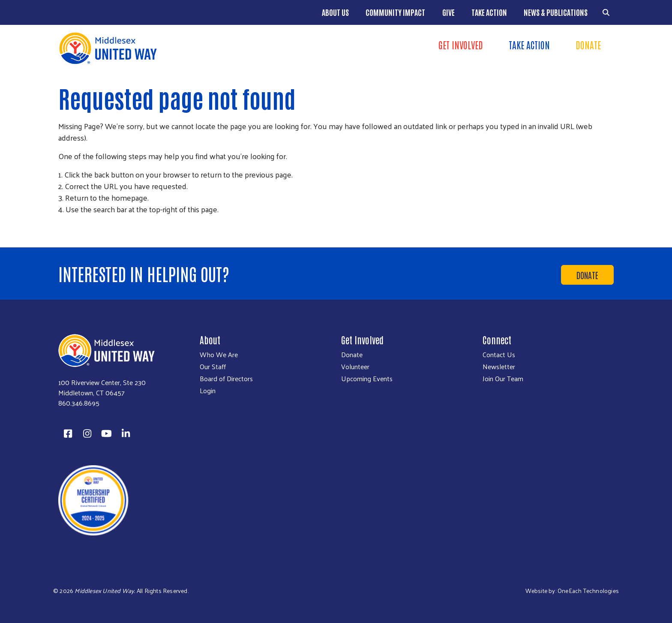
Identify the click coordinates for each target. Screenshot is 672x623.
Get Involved (461, 45)
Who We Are (219, 355)
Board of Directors (226, 379)
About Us (335, 12)
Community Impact (395, 12)
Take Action (489, 12)
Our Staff (213, 367)
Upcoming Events (367, 379)
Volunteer (355, 367)
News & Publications (556, 12)
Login (208, 391)
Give (448, 12)
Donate (588, 45)
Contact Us (499, 355)
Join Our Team (503, 379)
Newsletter (499, 367)
